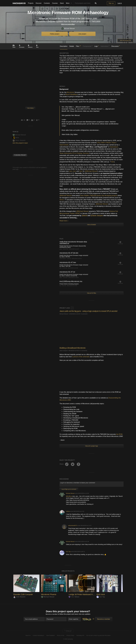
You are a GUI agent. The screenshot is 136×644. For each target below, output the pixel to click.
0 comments (84, 314)
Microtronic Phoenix (49, 594)
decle (16, 138)
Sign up (111, 3)
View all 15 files (92, 293)
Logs (97, 46)
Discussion (116, 46)
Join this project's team (20, 143)
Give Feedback (50, 636)
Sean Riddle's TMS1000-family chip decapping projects (99, 196)
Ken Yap (68, 552)
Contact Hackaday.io (38, 636)
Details (72, 46)
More (69, 3)
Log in (120, 3)
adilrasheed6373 (73, 525)
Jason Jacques (19, 140)
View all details (92, 225)
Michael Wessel (68, 29)
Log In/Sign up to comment (69, 489)
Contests (47, 3)
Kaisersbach (114, 147)
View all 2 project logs (91, 446)
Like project (82, 34)
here (113, 162)
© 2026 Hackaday (68, 639)
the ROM (119, 434)
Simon (62, 200)
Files (78, 46)
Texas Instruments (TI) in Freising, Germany (74, 153)
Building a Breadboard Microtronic (74, 348)
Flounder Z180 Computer (24, 594)
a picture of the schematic (81, 357)
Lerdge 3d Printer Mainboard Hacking (84, 594)
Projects (31, 3)
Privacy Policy (70, 636)
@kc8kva (69, 496)
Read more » (64, 221)
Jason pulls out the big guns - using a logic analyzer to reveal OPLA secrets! (91, 311)
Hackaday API (80, 636)
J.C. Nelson (74, 597)
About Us (28, 636)
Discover (39, 3)
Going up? (68, 631)
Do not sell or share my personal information (98, 636)
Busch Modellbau (72, 94)
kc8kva (68, 511)
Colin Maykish (19, 597)
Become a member (52, 614)
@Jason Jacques (97, 216)
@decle (85, 216)
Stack (62, 3)
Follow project (55, 34)
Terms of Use (61, 636)
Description (64, 46)
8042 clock (101, 594)
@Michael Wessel (91, 171)
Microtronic (71, 92)
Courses (55, 3)
